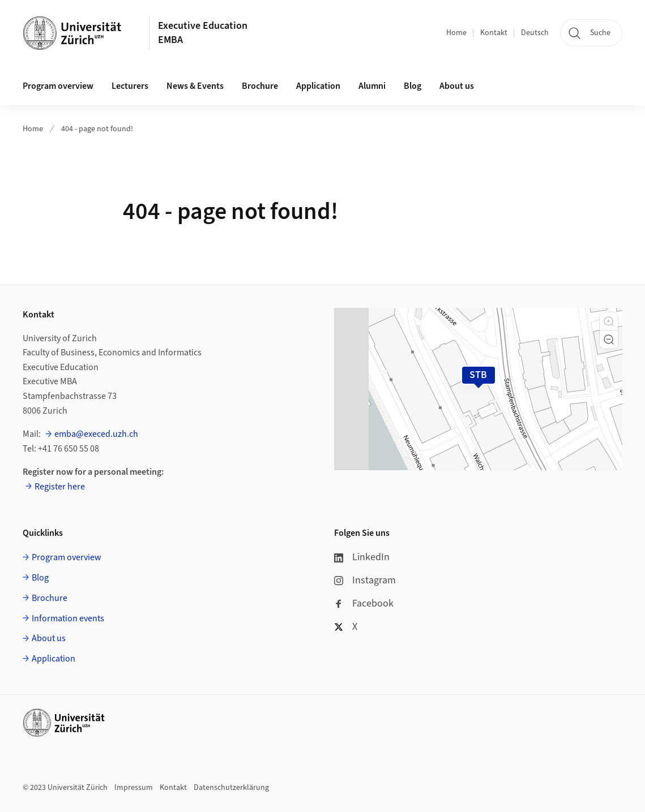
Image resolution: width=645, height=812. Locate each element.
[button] (609, 321)
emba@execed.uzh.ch (96, 434)
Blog (413, 86)
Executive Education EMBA (203, 33)
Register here (60, 487)
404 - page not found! (97, 129)
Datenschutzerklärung (231, 788)
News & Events (195, 86)
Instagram (365, 580)
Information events (68, 618)
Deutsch (535, 33)
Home (456, 33)
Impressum (134, 788)
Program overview (58, 86)
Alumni (372, 86)
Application (318, 86)
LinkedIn (362, 557)
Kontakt (494, 33)
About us (457, 86)
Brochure (260, 86)
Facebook (364, 603)
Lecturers (130, 86)
